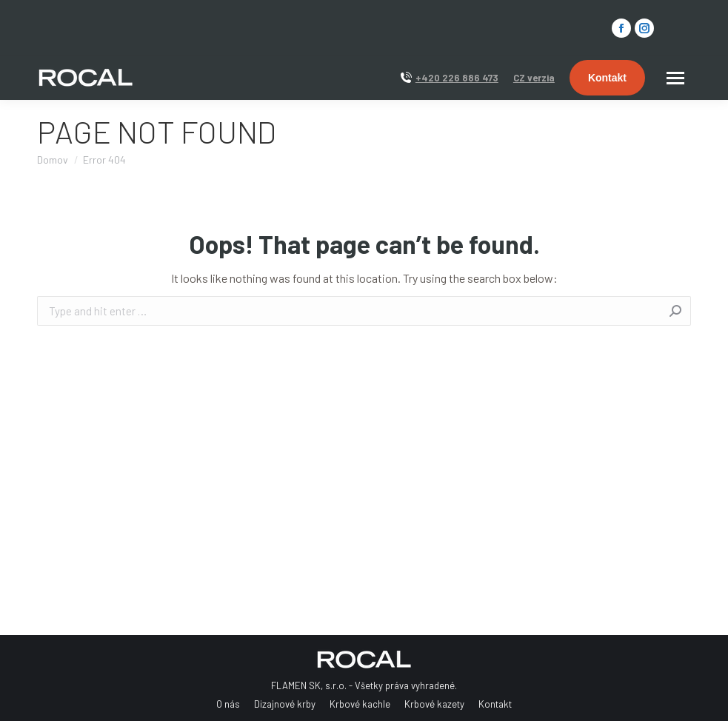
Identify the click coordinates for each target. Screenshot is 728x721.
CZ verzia (534, 78)
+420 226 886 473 (457, 78)
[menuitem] (228, 704)
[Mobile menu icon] (675, 78)
